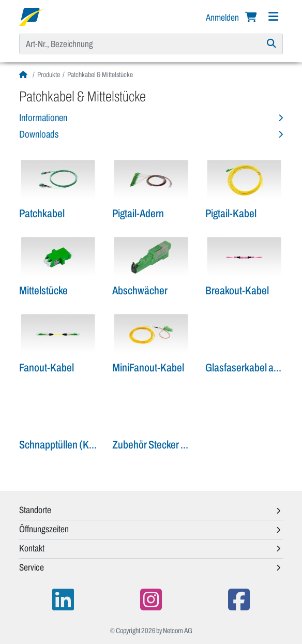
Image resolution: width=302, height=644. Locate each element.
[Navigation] (273, 17)
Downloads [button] (39, 134)
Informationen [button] (43, 118)
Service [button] (32, 567)
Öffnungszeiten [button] (44, 529)
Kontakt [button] (32, 548)
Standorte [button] (35, 510)
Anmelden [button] (223, 18)
